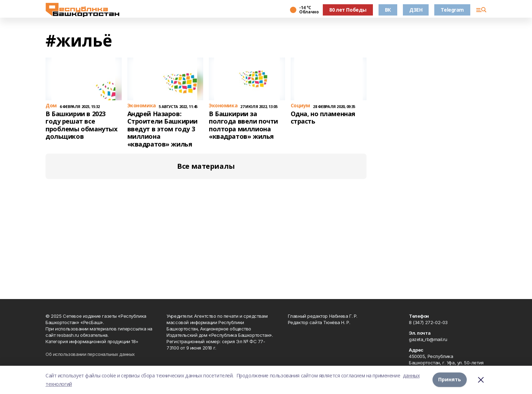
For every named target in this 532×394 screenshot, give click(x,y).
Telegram (452, 10)
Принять (450, 380)
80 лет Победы (348, 10)
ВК (388, 10)
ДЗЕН (416, 10)
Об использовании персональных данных (90, 354)
